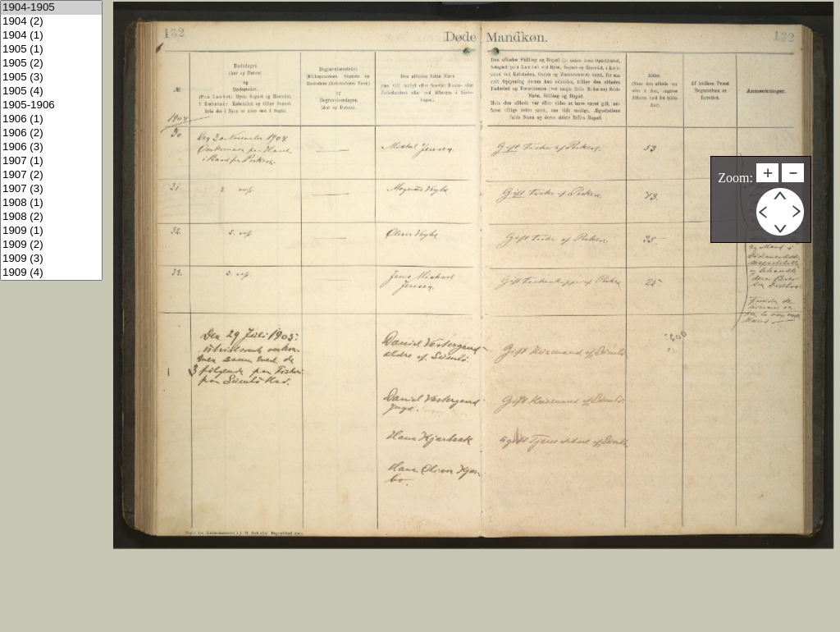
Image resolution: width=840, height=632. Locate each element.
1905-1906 (51, 105)
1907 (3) (51, 189)
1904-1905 (51, 8)
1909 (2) (51, 245)
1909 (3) (51, 259)
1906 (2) (51, 133)
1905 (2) (51, 64)
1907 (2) (51, 175)
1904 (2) (51, 22)
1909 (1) (51, 231)
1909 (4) (51, 273)
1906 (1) (51, 119)
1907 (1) (51, 161)
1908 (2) (51, 217)
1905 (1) (51, 50)
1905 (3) (51, 78)
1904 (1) (51, 36)
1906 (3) (51, 147)
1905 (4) (51, 92)
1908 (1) (51, 203)
